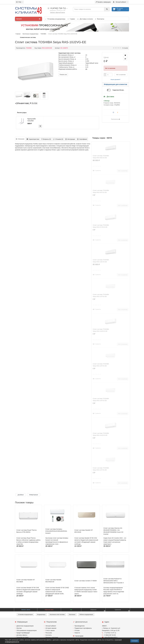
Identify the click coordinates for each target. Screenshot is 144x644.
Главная (18, 34)
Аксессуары (22, 113)
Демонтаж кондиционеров (25, 626)
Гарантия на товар (22, 637)
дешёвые (21, 495)
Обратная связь (49, 610)
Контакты (48, 635)
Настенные (72, 615)
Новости (77, 633)
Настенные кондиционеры (30, 34)
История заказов (51, 628)
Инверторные (34, 495)
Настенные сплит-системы (57, 615)
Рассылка (49, 633)
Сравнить (97, 171)
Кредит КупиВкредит (23, 633)
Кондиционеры (41, 615)
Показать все (63, 75)
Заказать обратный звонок (57, 13)
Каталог (28, 19)
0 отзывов (125, 48)
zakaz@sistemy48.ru (110, 637)
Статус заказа (50, 630)
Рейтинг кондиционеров (86, 615)
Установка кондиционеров (25, 615)
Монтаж (19, 628)
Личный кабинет (51, 626)
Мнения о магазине (52, 637)
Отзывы (77, 630)
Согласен (135, 641)
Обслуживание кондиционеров (27, 630)
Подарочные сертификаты (83, 628)
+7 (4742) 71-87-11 (109, 633)
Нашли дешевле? (115, 80)
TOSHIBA (43, 34)
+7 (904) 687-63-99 (109, 635)
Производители (79, 626)
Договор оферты (22, 635)
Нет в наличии (121, 75)
